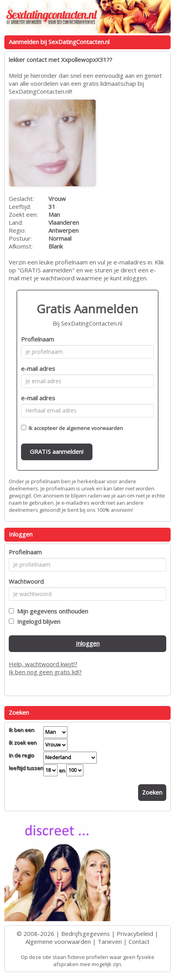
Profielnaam (37, 339)
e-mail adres (38, 368)
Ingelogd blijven (37, 621)
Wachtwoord (26, 581)
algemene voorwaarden (95, 428)
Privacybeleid (135, 934)
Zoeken (152, 792)
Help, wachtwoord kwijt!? (43, 664)
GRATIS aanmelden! (57, 451)
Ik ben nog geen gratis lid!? (45, 672)
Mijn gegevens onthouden (51, 611)
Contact (139, 941)
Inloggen (88, 643)
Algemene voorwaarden (58, 941)
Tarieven (110, 941)
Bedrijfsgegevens (86, 934)
